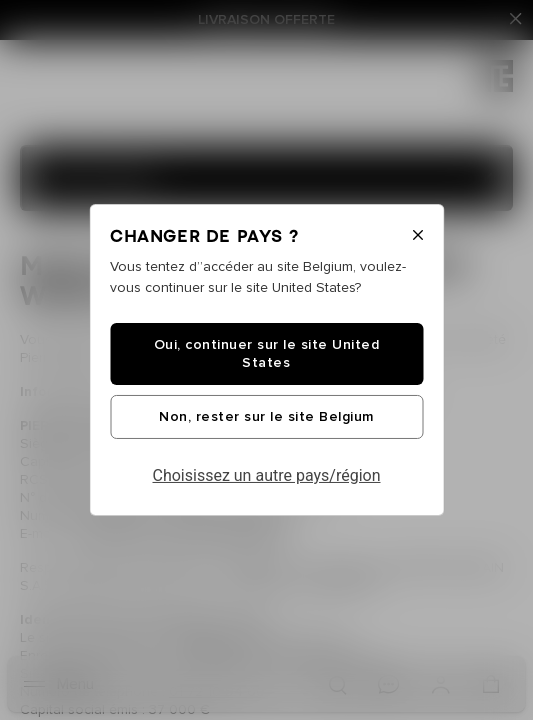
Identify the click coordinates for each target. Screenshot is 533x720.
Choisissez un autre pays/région (267, 475)
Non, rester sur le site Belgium (266, 417)
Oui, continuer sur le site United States (267, 354)
